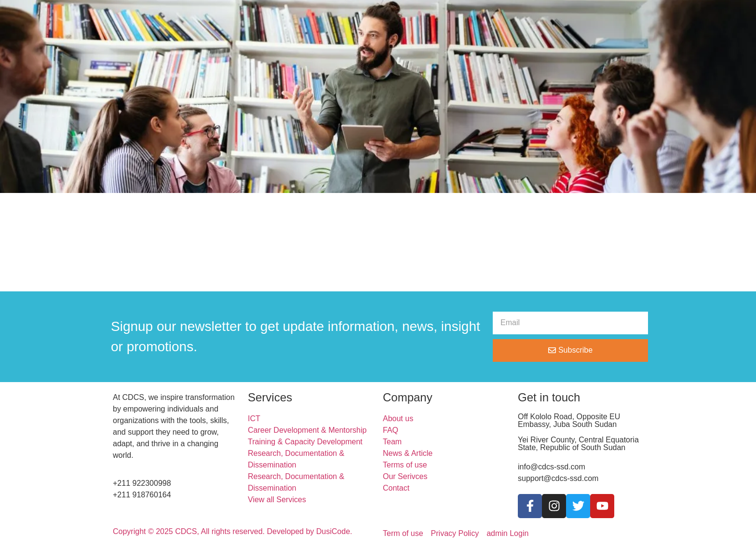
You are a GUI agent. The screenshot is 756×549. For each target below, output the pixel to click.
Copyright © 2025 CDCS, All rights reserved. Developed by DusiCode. (232, 531)
